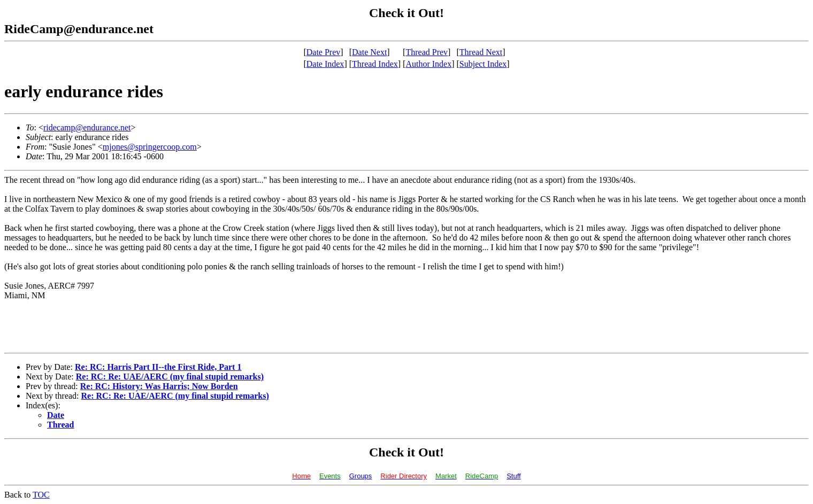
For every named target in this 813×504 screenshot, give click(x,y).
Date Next (369, 52)
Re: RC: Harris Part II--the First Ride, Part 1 (158, 367)
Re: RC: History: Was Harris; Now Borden (159, 386)
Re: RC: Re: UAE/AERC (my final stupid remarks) (170, 377)
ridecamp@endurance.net (87, 127)
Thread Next (481, 52)
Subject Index (483, 64)
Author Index (428, 64)
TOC (41, 495)
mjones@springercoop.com (150, 147)
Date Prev (324, 52)
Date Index (325, 64)
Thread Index (375, 64)
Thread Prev (427, 52)
